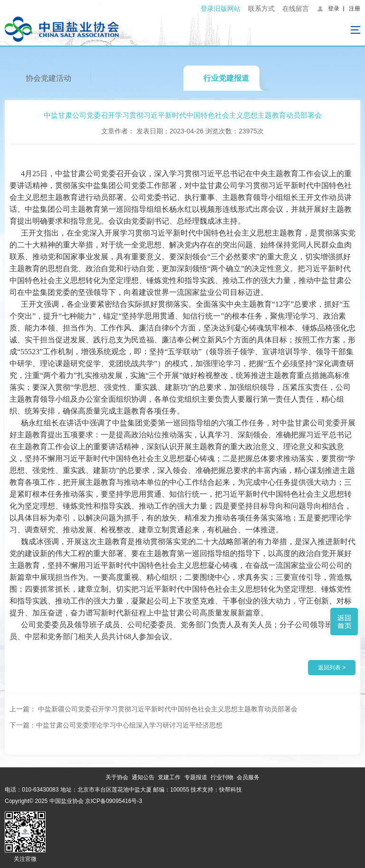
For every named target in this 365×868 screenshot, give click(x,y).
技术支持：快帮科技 (216, 790)
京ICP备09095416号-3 (114, 801)
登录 (334, 9)
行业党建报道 (226, 78)
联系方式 (261, 9)
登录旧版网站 (221, 9)
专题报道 (196, 777)
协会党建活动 (48, 78)
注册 (355, 9)
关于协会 (117, 777)
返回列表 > (332, 668)
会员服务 (248, 777)
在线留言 (296, 9)
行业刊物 (222, 777)
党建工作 (169, 777)
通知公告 (143, 777)
